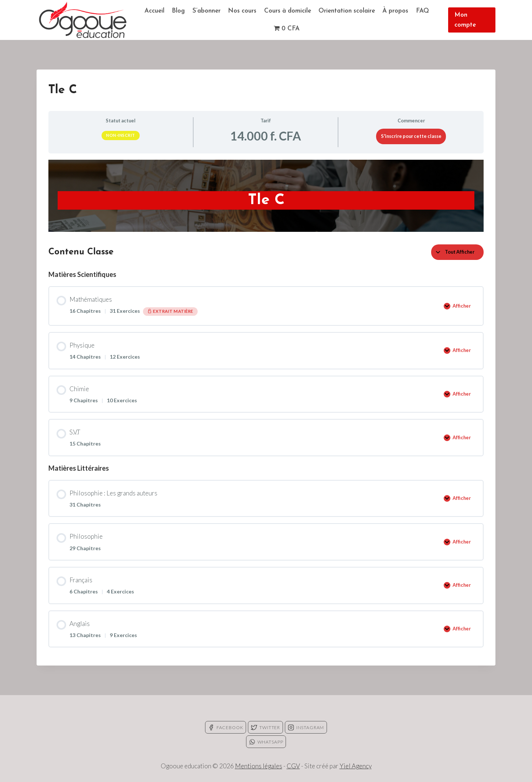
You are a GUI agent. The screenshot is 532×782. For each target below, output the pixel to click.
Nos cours (242, 11)
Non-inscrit (121, 135)
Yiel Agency (356, 766)
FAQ (422, 11)
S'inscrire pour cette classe (411, 136)
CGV (293, 766)
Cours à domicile (288, 11)
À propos (395, 11)
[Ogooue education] (83, 20)
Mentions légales (259, 766)
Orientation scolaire (347, 11)
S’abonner (207, 11)
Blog (178, 11)
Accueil (154, 11)
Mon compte (465, 20)
